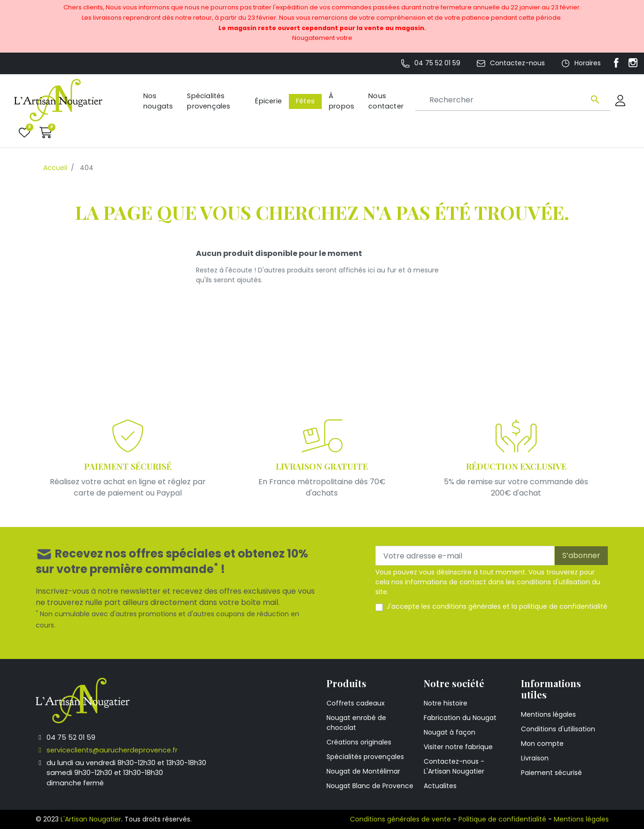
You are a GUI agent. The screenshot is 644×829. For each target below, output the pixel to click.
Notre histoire (446, 703)
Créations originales (359, 742)
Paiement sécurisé (551, 773)
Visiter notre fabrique (458, 747)
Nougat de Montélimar (363, 771)
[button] (46, 132)
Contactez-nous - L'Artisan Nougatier (454, 766)
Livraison (535, 758)
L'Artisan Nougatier (91, 819)
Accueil (55, 168)
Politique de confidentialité (502, 819)
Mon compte (542, 744)
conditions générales (466, 606)
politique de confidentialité (563, 606)
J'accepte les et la (497, 606)
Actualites (440, 786)
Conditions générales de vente (400, 819)
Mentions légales (548, 714)
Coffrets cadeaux (356, 703)
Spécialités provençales (365, 757)
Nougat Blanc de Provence (370, 786)
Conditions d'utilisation (558, 729)
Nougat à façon (450, 732)
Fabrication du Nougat (460, 718)
